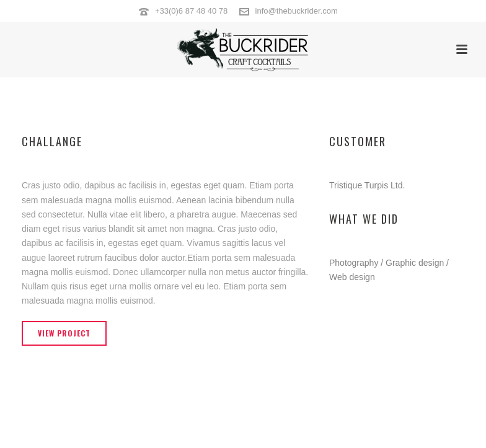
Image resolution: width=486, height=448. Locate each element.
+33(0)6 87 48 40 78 (191, 11)
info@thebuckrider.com (297, 11)
